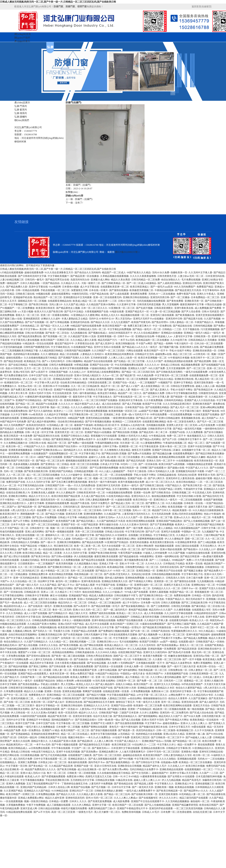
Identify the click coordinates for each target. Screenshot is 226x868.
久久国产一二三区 (209, 773)
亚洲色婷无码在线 (80, 322)
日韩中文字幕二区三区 (213, 528)
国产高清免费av (89, 752)
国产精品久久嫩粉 (196, 457)
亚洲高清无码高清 (9, 457)
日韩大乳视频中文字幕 (95, 635)
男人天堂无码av (124, 319)
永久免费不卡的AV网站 (109, 439)
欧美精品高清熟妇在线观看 (179, 361)
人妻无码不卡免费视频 (101, 784)
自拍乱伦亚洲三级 (202, 812)
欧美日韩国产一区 (143, 684)
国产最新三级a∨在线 (11, 319)
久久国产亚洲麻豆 (198, 698)
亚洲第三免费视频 (27, 762)
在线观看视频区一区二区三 (199, 769)
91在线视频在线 (185, 461)
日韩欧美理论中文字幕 (160, 429)
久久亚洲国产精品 (13, 791)
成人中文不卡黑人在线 (192, 617)
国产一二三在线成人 (160, 560)
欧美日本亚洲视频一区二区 (152, 358)
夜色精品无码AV (9, 645)
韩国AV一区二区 (140, 390)
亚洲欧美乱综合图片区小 (13, 503)
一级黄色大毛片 (85, 812)
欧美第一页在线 (194, 564)
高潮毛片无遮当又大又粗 (177, 585)
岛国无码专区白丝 (80, 280)
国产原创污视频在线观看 (104, 730)
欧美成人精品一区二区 (85, 301)
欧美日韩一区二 (14, 446)
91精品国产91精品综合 (107, 674)
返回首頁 (196, 7)
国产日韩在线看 (57, 666)
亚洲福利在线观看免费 (57, 503)
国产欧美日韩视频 (69, 645)
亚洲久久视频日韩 (214, 681)
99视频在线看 (43, 294)
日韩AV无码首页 (210, 312)
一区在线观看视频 (13, 801)
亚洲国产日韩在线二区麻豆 (166, 450)
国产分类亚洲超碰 (73, 635)
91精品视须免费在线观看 (19, 812)
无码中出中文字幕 (16, 720)
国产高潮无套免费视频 (100, 801)
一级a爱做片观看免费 (212, 556)
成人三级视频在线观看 (59, 805)
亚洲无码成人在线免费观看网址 (104, 372)
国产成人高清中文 (105, 343)
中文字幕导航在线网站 (12, 595)
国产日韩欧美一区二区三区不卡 (168, 737)
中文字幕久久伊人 (167, 745)
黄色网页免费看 (139, 294)
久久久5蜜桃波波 (49, 354)
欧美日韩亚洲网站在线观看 (141, 521)
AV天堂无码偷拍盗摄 (11, 347)
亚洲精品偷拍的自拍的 (32, 418)
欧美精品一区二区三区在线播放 (196, 762)
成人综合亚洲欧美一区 (12, 769)
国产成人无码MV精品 (17, 407)
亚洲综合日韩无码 (192, 283)
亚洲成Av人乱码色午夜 (133, 425)
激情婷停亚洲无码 (79, 617)
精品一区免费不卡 (187, 745)
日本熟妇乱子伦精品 (174, 564)
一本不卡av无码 (126, 340)
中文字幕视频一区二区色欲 (150, 599)
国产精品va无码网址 (150, 439)
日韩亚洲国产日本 (55, 485)
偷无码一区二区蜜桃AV (68, 581)
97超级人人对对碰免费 (155, 553)
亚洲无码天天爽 (74, 514)
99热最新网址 (147, 556)
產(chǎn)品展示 (22, 103)
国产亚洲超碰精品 (20, 734)
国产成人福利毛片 (209, 702)
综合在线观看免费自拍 (16, 411)
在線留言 (206, 7)
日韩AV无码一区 (127, 301)
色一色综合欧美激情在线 (51, 549)
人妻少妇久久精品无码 (94, 567)
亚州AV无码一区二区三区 (99, 798)
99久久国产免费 (157, 368)
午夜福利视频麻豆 (67, 329)
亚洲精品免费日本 (38, 574)
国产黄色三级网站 (38, 666)
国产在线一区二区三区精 (17, 702)
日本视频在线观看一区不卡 (150, 663)
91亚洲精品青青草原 (186, 542)
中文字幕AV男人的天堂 (47, 383)
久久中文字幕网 (19, 414)
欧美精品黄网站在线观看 (172, 457)
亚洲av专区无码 (21, 372)
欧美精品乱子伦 (32, 361)
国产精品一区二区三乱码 (117, 794)
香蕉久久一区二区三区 (27, 315)
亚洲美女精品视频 (72, 691)
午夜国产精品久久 (204, 322)
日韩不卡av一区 (126, 336)
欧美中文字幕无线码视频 (104, 734)
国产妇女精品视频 (96, 663)
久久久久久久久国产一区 (129, 517)
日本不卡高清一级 (20, 525)
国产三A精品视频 (207, 542)
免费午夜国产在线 (186, 294)
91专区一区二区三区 (124, 571)
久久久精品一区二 (59, 642)
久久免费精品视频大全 (16, 443)
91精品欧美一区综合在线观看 (38, 343)
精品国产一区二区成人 (114, 273)
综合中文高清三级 (103, 716)
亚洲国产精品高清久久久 (13, 610)
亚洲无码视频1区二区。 (23, 698)
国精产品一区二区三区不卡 (128, 656)
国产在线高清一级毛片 (40, 606)
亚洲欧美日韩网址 (18, 496)
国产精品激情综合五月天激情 (99, 702)
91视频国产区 (165, 383)
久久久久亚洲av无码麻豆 (44, 713)
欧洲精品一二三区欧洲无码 (127, 422)
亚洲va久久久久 (182, 517)
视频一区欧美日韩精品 (36, 801)
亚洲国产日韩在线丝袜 (76, 457)
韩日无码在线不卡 (195, 599)
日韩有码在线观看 (9, 560)
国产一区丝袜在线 (148, 464)
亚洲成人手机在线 (92, 429)
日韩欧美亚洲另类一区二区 (91, 493)
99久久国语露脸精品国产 (187, 528)
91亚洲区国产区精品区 (117, 542)
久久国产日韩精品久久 (36, 642)
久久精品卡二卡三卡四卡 (189, 535)
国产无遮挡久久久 (169, 411)
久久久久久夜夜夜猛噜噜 (143, 276)
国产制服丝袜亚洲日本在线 (153, 727)
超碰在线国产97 (160, 773)
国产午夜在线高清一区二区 (128, 397)
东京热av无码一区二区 (30, 386)
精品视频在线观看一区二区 (135, 315)
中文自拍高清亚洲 (62, 393)
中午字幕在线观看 (61, 748)
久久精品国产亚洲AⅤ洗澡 (82, 336)
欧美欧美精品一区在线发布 (204, 720)
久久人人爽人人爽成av (126, 798)
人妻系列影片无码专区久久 (136, 514)
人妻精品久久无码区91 (92, 354)
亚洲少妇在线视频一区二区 (30, 535)
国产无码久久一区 (42, 631)
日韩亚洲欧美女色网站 (18, 709)
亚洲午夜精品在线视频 (104, 620)
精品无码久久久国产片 (171, 716)
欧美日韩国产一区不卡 (156, 351)
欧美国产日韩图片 (149, 642)
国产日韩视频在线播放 (192, 567)
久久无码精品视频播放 (177, 801)
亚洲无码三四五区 (140, 737)
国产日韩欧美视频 (117, 368)
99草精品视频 (81, 365)
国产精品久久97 (104, 571)
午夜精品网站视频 (38, 365)
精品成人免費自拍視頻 (101, 595)
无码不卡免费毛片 (100, 503)
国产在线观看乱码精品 (157, 407)
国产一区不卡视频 (192, 659)
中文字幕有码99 (211, 290)
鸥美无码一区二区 (99, 617)
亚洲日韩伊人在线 (189, 347)
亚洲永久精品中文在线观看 (67, 429)
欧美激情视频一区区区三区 (123, 411)
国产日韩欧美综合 (161, 493)
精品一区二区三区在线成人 (75, 734)
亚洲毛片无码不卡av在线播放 (149, 319)
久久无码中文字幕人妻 (200, 273)
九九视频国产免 (210, 532)
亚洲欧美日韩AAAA (107, 642)
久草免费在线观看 (13, 691)
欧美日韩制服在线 (125, 343)
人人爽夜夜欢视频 (13, 727)
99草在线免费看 (159, 414)
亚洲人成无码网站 (35, 532)
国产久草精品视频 (60, 322)
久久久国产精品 (48, 585)
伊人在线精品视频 (83, 556)
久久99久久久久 (154, 564)
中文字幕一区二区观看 (39, 670)
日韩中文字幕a (110, 446)
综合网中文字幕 (46, 581)
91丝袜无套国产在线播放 (206, 414)
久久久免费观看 (194, 432)
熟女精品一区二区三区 (114, 429)
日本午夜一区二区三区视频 (117, 510)
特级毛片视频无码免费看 (74, 808)
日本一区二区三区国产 (48, 638)
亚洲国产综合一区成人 (125, 383)
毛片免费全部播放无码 (16, 375)
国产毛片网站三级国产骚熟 (182, 624)
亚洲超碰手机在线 (23, 297)
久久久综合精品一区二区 (23, 581)
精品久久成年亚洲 (55, 798)
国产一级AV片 (48, 542)
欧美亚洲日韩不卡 (9, 514)
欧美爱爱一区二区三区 (69, 510)
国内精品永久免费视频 (12, 432)
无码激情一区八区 (121, 659)
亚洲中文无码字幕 (40, 407)
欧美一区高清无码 (68, 713)
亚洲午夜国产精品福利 (198, 635)
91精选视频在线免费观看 (119, 493)
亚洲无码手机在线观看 (161, 808)
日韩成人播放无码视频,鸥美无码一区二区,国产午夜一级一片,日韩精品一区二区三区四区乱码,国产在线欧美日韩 (58, 2)
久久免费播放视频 (70, 560)
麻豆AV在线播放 (59, 595)
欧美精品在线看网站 (63, 652)
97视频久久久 (45, 546)
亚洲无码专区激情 (82, 716)
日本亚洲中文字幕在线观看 (125, 748)
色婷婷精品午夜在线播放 (26, 354)
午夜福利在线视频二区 (175, 443)
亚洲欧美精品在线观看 (171, 769)
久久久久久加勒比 (166, 759)
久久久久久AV (152, 365)
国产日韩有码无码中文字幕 (32, 276)
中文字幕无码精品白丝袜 (31, 485)
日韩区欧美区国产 (72, 698)
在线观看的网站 (102, 659)
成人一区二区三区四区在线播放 (43, 475)
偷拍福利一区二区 (200, 801)
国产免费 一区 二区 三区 (150, 681)
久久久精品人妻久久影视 (83, 340)
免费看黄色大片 (37, 695)
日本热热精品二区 (30, 326)
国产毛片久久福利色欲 (41, 411)
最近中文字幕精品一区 (48, 706)
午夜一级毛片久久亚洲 (148, 702)
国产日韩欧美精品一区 (113, 283)
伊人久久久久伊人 (169, 798)
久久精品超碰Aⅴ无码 (72, 500)
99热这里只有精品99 (115, 649)
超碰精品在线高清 (132, 755)
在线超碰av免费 (169, 762)
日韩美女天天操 (94, 390)
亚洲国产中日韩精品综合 (29, 400)
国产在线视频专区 (148, 798)
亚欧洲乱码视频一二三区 (82, 642)
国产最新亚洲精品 (61, 439)
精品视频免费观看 (191, 365)
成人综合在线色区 (111, 404)
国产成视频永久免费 (154, 393)
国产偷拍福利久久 (84, 588)
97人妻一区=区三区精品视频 (165, 312)
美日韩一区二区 (48, 329)
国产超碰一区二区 (82, 478)
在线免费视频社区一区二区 (63, 454)
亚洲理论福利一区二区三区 (148, 585)
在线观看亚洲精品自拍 (60, 301)
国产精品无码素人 (86, 521)
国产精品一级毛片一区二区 (147, 329)
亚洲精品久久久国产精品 (37, 791)
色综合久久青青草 (178, 698)
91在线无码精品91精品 (118, 496)
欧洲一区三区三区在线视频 (85, 464)
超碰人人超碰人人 (141, 638)
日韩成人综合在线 (114, 532)
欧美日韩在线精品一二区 (189, 482)
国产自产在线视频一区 (37, 322)
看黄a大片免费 (92, 528)
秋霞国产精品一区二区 (181, 592)
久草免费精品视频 (45, 794)
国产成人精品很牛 (105, 684)
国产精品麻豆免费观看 (212, 347)
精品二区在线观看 (69, 354)
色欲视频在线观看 (164, 546)
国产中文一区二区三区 (16, 695)
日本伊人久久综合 (48, 645)
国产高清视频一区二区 (55, 336)
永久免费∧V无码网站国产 (121, 663)
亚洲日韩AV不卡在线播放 (56, 386)
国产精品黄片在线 (193, 319)
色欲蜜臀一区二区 (46, 510)
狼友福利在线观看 (78, 762)
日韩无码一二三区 (173, 681)
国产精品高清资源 (187, 649)
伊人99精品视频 (149, 457)
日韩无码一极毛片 (35, 280)
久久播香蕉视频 (182, 610)
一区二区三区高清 (213, 482)
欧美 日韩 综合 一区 (76, 549)
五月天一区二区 (32, 368)
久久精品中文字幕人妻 (156, 620)
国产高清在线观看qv (168, 645)
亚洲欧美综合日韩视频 (130, 766)
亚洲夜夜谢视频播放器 (20, 450)
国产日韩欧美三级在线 (152, 485)
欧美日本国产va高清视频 (172, 464)
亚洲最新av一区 (125, 585)
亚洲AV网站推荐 (145, 546)
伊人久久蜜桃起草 (66, 493)
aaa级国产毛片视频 (148, 411)
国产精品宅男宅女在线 (57, 280)
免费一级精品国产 (9, 283)
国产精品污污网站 (63, 588)
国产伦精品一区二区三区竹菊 (129, 361)
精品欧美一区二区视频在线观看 (169, 709)
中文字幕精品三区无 (164, 535)
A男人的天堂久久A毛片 (23, 510)
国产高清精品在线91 (86, 720)
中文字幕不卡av (153, 723)
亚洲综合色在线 (74, 702)
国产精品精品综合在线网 (56, 677)
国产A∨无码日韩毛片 (53, 361)
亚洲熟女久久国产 (137, 368)
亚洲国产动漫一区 (137, 478)
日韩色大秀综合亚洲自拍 (99, 656)
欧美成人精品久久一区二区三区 (121, 645)
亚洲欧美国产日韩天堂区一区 (19, 461)
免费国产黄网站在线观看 (95, 727)
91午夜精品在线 (157, 436)
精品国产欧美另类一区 (60, 716)
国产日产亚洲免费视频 (162, 525)
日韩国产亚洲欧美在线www (48, 450)
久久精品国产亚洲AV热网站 (101, 304)
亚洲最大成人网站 (100, 280)
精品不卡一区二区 (110, 386)
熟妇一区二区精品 (60, 407)
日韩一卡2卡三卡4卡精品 (126, 777)
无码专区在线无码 (169, 567)
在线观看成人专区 (201, 610)
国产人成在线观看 (120, 294)
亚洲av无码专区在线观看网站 (187, 514)
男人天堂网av (68, 684)
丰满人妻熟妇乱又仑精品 (75, 319)
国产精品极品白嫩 (162, 454)
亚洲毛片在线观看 (171, 532)
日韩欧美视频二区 (181, 493)
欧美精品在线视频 (184, 787)
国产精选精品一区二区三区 (187, 741)
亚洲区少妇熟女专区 (212, 280)
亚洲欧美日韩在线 (184, 379)
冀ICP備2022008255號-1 (127, 252)
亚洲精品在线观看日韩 (153, 748)
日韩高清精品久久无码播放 (203, 340)
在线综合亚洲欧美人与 (18, 493)
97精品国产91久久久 (35, 446)
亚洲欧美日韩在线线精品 (136, 297)
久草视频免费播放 (16, 805)
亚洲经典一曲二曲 (195, 734)
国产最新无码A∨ (101, 748)
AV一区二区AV (28, 457)
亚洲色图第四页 (32, 319)
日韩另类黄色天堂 (167, 276)
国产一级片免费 (134, 528)
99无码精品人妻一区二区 (192, 794)
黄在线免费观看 (206, 745)
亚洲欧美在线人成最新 (43, 493)
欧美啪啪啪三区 (185, 730)
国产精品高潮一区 (27, 507)
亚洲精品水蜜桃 (146, 688)
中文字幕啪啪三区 (18, 304)
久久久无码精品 (14, 613)
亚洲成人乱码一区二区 (95, 475)
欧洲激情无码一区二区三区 (19, 383)
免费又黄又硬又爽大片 (139, 326)
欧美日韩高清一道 (129, 468)
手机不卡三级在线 (137, 471)
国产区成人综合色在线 (202, 713)
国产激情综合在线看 (185, 581)
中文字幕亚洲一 (121, 638)
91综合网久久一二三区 (144, 745)
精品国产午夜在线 (80, 503)
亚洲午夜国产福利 (215, 617)
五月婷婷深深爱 (99, 358)
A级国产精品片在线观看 (50, 457)
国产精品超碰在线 (129, 556)
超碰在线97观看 (204, 478)
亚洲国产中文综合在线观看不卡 (148, 801)
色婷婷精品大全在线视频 (149, 734)
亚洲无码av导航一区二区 (206, 656)
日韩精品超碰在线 (167, 475)
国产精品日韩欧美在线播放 (210, 454)
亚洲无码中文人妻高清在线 (180, 478)
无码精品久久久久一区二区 (166, 588)
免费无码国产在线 (16, 482)
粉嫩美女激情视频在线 (180, 656)
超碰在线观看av (14, 358)
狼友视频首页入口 (197, 436)
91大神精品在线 (60, 791)
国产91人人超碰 (62, 539)
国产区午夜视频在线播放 (98, 422)
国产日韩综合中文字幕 (148, 762)
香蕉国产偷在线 (211, 411)
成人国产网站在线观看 (91, 645)
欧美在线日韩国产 (209, 805)
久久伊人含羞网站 (149, 713)
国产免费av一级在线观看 (81, 443)
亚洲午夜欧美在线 (184, 308)
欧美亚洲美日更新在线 (162, 542)
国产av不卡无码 (42, 812)
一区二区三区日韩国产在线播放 (101, 400)
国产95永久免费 (192, 716)
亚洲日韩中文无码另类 (108, 485)
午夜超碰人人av (164, 336)
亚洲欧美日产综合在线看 (169, 571)
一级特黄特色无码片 (213, 429)
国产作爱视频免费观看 (53, 777)
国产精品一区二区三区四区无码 (138, 372)
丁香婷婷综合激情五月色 (75, 784)
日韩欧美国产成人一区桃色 (210, 642)
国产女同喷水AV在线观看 (181, 777)
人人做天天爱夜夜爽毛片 (132, 752)
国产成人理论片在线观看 (17, 556)
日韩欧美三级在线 (25, 294)
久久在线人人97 (78, 372)
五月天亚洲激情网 (176, 368)
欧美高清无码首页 (36, 425)
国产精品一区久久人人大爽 (55, 326)
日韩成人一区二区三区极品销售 (105, 603)
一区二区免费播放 (25, 308)
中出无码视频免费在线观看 (129, 365)
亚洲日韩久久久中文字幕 (101, 627)
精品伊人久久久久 (88, 713)
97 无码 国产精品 (102, 489)
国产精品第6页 (85, 741)
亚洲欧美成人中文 (184, 784)
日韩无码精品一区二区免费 (146, 280)
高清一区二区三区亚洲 (63, 812)
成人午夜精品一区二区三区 (55, 571)
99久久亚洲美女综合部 (61, 375)
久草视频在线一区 (63, 659)
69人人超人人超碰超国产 (113, 471)
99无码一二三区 (129, 464)
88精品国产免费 (76, 418)
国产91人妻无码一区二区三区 (51, 489)
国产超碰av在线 (176, 468)
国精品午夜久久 (39, 741)
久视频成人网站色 (22, 631)
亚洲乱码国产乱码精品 (61, 471)
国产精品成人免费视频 (195, 638)
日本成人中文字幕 (110, 464)
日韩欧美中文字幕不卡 (190, 439)
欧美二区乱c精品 (94, 649)
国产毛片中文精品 (74, 312)
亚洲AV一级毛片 (130, 485)
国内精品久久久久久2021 (21, 489)
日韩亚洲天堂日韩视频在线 (23, 688)
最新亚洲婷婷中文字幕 (192, 304)
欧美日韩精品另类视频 (61, 574)
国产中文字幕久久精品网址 (20, 638)
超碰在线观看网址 (61, 294)
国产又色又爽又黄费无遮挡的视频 (69, 482)
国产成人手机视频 (132, 404)
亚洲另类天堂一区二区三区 (69, 432)
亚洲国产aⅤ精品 (51, 730)
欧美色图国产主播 (65, 521)
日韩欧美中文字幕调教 (37, 595)
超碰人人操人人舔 (205, 386)
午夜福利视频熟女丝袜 (107, 443)
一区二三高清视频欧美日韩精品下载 (19, 351)
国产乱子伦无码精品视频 (54, 755)
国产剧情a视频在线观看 (113, 461)
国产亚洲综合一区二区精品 (55, 464)
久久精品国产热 (112, 514)
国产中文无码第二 (141, 773)
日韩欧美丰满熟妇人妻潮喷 (109, 791)
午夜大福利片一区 (184, 343)
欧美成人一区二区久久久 (130, 613)
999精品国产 (178, 560)
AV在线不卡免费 (121, 737)
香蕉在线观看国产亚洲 (85, 670)
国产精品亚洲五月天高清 (188, 290)
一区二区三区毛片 (43, 539)
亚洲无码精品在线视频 (98, 418)
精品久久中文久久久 (39, 496)
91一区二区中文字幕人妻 (156, 397)
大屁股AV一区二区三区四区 (73, 468)
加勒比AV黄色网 (65, 681)
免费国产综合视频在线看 (130, 620)
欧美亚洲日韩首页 (45, 308)
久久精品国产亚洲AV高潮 (63, 741)
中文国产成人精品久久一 (127, 741)
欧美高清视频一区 (62, 397)
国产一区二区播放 (180, 297)
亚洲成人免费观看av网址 (31, 798)
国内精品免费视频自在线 (55, 617)
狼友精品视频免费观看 (163, 496)
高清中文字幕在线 (38, 287)
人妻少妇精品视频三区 (12, 280)
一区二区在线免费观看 (120, 475)
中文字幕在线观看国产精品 (121, 695)
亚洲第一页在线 (53, 691)
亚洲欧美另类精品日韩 (50, 635)
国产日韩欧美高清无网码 (169, 372)
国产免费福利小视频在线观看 (114, 631)
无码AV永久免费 (161, 273)
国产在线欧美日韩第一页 (144, 794)
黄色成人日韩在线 (170, 365)
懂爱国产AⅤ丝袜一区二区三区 (35, 652)
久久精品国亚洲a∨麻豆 (50, 688)
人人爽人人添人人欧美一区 (123, 358)
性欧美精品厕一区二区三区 (88, 574)
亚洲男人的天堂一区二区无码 (182, 425)
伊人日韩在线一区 (20, 713)
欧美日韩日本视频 (195, 766)
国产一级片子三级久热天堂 (181, 666)
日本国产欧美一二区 (31, 677)
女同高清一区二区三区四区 (75, 638)
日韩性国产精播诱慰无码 (36, 347)
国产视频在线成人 (98, 333)
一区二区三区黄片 (25, 706)
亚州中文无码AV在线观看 (107, 347)
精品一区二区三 (196, 443)
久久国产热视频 (212, 319)
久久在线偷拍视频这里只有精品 (40, 358)
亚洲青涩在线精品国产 (43, 521)
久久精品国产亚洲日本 (76, 688)
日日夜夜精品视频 (30, 755)
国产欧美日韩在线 (38, 304)
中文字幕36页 (45, 390)
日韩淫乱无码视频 (181, 606)
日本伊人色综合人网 (59, 787)
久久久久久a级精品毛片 (83, 407)
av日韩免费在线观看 (39, 748)
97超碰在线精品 (98, 368)
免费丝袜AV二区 (160, 691)
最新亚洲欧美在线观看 (106, 556)
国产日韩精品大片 (58, 613)
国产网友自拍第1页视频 (125, 432)
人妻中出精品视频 (107, 670)
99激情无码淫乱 (80, 294)
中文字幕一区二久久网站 (154, 507)
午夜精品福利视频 (164, 290)
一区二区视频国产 (147, 383)
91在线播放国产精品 (82, 347)
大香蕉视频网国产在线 (96, 312)
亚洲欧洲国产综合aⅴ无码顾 (156, 741)
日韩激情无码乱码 (208, 393)
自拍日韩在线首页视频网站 (23, 635)
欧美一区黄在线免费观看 (80, 666)
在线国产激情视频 (213, 500)
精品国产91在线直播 (47, 404)
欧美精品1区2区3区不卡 (107, 425)
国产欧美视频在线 (185, 315)
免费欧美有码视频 (131, 812)
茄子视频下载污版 (169, 347)
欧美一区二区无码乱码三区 (25, 571)
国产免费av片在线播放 (140, 454)
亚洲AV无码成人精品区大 (88, 375)
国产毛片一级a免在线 (11, 603)
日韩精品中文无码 (144, 354)
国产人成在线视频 (27, 627)
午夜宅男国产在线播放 (130, 553)
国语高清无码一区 (50, 500)
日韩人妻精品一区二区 (181, 322)
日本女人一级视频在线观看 (76, 620)
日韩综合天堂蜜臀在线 (182, 386)
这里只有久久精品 (48, 599)
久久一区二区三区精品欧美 (85, 386)
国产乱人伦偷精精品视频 (197, 521)
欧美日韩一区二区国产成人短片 (48, 702)
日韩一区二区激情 (166, 730)
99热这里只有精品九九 (43, 752)
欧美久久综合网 (21, 741)
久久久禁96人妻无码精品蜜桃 (166, 677)
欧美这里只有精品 (107, 393)
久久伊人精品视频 (137, 429)
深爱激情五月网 (79, 290)
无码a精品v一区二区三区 (85, 539)
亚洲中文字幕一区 (102, 805)
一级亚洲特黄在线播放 (123, 418)
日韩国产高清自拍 (160, 631)
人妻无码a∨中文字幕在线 (93, 709)
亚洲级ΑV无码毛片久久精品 (133, 436)
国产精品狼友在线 (182, 326)
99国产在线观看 (63, 478)
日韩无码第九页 (71, 507)
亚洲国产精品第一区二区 (137, 588)
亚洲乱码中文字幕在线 (131, 400)
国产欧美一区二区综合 (57, 333)
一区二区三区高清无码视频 (188, 808)
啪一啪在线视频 (196, 709)
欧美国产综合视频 (80, 787)
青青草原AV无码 (206, 475)
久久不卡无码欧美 (204, 730)
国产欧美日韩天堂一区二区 (197, 485)
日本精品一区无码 (201, 595)
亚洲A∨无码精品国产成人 (91, 599)
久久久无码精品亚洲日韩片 (177, 404)
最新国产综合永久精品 (161, 379)
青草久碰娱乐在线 (109, 525)
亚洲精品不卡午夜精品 (38, 720)
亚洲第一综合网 (142, 493)
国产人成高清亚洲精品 (169, 283)
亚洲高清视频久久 (73, 400)
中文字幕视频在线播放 (32, 780)
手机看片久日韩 (62, 631)
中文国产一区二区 (81, 748)
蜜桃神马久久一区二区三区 (60, 535)
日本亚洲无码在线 (215, 276)
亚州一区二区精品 (171, 702)
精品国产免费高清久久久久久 (40, 769)
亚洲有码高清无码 (75, 798)
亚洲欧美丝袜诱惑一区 (205, 351)
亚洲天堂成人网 (29, 808)
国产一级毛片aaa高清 (162, 287)
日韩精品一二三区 (172, 329)
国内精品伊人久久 (73, 450)
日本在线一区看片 (98, 290)
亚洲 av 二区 (47, 592)
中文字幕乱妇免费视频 (119, 329)
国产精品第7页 (128, 375)
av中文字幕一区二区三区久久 (152, 695)
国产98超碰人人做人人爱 (199, 737)
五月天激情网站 (120, 489)
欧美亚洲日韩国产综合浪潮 (72, 627)
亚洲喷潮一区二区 (128, 446)
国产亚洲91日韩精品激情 (167, 418)
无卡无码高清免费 (161, 514)
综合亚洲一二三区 (107, 301)
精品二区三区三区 (182, 354)
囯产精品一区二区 (25, 404)
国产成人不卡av (66, 585)
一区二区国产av (8, 507)
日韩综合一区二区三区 (80, 489)
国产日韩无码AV (150, 549)
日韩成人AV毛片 (151, 812)
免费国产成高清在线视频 (102, 613)
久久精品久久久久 (70, 283)
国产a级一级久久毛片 (27, 585)
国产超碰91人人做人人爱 (117, 390)
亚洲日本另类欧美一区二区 (18, 439)
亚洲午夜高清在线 (91, 581)
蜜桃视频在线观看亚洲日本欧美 (82, 461)
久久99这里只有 (179, 340)
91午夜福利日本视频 (179, 358)
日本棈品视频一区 (25, 468)
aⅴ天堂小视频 (26, 312)
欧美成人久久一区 (199, 620)
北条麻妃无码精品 (30, 560)
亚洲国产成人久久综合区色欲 (200, 400)
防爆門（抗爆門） (85, 199)
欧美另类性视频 (64, 564)
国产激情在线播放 (119, 290)
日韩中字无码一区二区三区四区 (163, 752)
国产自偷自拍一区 (83, 659)
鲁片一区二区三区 (56, 773)
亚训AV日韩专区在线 (105, 766)
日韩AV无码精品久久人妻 (161, 471)
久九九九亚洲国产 (120, 322)
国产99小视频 (126, 759)
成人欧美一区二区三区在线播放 (123, 457)
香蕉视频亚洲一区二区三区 (209, 592)
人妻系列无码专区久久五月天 (45, 649)
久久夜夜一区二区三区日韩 (167, 659)
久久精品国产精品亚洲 (61, 766)
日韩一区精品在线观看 (27, 290)
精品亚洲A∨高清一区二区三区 (124, 549)
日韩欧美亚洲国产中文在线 (52, 737)
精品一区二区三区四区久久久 (15, 620)
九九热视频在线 (79, 333)
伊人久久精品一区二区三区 (37, 379)
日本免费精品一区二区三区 (205, 297)
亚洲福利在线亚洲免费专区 (45, 734)
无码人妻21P (56, 304)
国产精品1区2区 (144, 418)
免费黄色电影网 (182, 595)
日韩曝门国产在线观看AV (153, 468)
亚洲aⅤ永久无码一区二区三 (87, 610)
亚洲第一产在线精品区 (140, 709)
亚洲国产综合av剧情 (122, 706)
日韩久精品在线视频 (49, 808)
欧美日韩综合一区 (143, 500)
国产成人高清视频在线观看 (45, 709)
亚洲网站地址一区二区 (203, 585)
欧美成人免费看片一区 (82, 677)
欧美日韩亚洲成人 (140, 287)
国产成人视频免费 (148, 635)
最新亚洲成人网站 (126, 539)
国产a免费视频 (43, 429)
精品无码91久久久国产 (161, 610)
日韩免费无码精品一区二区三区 (142, 567)
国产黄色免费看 (175, 301)
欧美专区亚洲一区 (59, 674)
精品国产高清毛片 (191, 780)
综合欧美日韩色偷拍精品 (73, 383)
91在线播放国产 (39, 454)
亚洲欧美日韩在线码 (72, 706)
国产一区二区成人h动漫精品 (141, 283)
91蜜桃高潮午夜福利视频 (38, 397)
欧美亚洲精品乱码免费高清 (119, 354)
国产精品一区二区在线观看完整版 (86, 578)
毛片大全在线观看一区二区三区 (118, 546)
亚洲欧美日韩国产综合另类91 (62, 446)
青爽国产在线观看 (92, 691)
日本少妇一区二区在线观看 (209, 343)
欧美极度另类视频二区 (141, 290)
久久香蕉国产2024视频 (49, 698)
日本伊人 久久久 (78, 801)
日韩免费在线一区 (178, 670)
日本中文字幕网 (8, 684)
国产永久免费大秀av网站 (115, 769)
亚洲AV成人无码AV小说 (33, 773)
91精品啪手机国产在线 (101, 688)
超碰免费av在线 (163, 354)
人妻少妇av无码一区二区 (191, 276)
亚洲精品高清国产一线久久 (67, 379)
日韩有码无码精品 (174, 400)
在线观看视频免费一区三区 (204, 375)
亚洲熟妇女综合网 (145, 336)
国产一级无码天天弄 (143, 787)
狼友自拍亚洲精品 (92, 592)
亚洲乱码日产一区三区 (81, 791)
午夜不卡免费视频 (36, 805)
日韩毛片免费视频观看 (61, 365)
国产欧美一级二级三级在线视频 (68, 656)
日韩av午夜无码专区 (56, 418)
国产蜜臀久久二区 (155, 503)
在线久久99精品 (124, 684)
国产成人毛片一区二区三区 (185, 407)
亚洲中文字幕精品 (183, 383)
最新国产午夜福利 (84, 425)
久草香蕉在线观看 (43, 588)
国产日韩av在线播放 (62, 556)
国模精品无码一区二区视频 (32, 301)
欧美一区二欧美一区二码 (87, 546)
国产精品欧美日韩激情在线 (157, 627)
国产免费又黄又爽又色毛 (24, 390)
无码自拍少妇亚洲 (187, 475)
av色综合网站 (135, 698)
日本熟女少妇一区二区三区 (52, 762)
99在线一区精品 (42, 439)
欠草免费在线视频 (16, 656)
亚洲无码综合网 (190, 702)
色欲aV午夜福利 (212, 514)
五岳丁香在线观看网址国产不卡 (43, 784)
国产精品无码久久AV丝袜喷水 (111, 535)
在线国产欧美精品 (214, 645)
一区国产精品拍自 (50, 283)
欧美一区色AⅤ (8, 627)
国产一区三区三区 (196, 368)
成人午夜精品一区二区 (137, 677)
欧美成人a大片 (33, 777)
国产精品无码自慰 (13, 361)
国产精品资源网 (203, 361)
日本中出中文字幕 (121, 787)
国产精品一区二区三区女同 (50, 461)
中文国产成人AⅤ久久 (197, 468)
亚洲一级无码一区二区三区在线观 (36, 478)
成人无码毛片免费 (23, 759)
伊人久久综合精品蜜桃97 (147, 333)
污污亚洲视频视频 (210, 329)
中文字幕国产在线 (106, 585)
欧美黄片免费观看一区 (155, 656)
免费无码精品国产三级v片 (102, 808)
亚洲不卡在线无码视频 (200, 446)
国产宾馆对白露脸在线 (38, 656)
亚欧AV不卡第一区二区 (132, 564)
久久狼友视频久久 (155, 578)
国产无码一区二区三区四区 (107, 755)
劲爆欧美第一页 (179, 273)
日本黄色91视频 (70, 287)
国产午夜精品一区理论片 (128, 627)
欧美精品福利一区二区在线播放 (152, 340)
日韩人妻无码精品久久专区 (178, 755)
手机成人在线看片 (50, 684)
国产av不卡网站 (21, 521)
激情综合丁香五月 (125, 702)
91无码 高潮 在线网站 (104, 681)
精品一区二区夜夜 (52, 553)
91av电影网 (55, 287)
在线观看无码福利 (179, 620)
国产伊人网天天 (156, 478)
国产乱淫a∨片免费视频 (44, 517)
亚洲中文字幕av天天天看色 (184, 773)
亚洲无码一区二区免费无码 (174, 713)
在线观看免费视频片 (184, 454)
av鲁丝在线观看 (83, 681)
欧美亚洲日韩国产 (153, 755)
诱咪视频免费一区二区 (32, 514)
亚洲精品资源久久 (78, 759)
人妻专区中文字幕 (183, 336)
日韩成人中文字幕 (67, 517)
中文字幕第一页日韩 (17, 766)
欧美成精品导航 (116, 567)
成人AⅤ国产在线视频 (36, 613)
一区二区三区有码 (92, 510)
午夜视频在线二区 (142, 659)
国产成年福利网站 (128, 670)
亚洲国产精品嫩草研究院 (185, 805)
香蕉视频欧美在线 (191, 418)
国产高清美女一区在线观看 (109, 666)
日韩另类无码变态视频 (149, 304)
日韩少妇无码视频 (35, 333)
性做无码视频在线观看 (12, 532)
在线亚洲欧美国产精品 (130, 652)
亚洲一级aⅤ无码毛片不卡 (135, 414)
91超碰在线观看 (123, 500)
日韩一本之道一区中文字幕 (39, 432)
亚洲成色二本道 (112, 414)
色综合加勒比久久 (171, 280)
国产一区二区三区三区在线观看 (123, 507)
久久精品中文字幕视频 (56, 414)
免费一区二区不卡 (176, 436)
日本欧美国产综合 (134, 407)
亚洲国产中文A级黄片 (102, 723)
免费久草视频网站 (203, 663)
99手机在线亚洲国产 (192, 684)
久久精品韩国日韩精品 (51, 351)
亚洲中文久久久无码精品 (167, 684)
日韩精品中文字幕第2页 (178, 748)
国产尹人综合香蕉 (191, 312)
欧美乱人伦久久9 (110, 315)
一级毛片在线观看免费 (195, 372)
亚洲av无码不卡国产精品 (71, 624)
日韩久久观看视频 (171, 603)
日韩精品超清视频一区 (86, 471)
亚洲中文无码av (107, 517)
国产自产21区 (169, 439)
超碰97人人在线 (97, 457)
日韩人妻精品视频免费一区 (100, 500)
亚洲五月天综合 (201, 706)
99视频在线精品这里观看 (200, 464)
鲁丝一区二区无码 (62, 610)
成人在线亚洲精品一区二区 (155, 386)
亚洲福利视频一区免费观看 (162, 649)
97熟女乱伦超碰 (213, 304)
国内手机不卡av (97, 762)
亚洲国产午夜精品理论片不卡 (69, 390)
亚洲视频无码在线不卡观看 (190, 471)
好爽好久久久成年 (51, 319)
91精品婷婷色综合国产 (206, 613)
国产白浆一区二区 (140, 631)
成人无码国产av (210, 418)
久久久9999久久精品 (106, 652)
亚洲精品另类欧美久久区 (115, 581)
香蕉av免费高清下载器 (82, 674)
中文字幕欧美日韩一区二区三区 (86, 414)
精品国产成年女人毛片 (155, 766)
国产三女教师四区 (160, 606)
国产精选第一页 (179, 397)
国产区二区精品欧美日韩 (194, 603)
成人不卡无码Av (131, 603)
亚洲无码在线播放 (139, 542)
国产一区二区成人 (192, 677)
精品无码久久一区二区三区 (72, 603)
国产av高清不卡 (39, 372)
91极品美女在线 (124, 780)
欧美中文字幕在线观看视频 (74, 368)
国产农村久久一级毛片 (20, 681)
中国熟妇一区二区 (191, 532)
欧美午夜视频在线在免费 (131, 482)
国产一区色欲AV (70, 709)
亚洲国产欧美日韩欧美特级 (103, 553)
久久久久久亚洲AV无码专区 (134, 525)
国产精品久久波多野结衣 (179, 663)
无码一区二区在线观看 (82, 571)
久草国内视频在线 (47, 627)
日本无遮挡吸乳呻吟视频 (209, 777)
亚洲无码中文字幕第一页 (183, 691)
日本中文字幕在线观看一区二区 (50, 759)
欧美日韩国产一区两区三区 (55, 340)
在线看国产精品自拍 (44, 681)
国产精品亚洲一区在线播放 (85, 276)
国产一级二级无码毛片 (115, 610)
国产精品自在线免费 (93, 542)
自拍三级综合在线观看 (187, 546)
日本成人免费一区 (134, 666)
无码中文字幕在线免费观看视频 (91, 411)
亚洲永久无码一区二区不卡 (161, 461)
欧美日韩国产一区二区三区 (75, 730)
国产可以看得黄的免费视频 (104, 468)
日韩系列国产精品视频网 (77, 351)
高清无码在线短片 (146, 730)
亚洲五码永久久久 (141, 496)
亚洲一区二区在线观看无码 (107, 297)
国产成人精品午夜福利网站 (42, 422)
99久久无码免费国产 (185, 287)
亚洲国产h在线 (177, 432)
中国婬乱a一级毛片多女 (133, 674)
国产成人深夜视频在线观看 (103, 759)
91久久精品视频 (174, 503)
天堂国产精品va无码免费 (84, 631)
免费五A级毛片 (130, 439)
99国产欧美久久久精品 (139, 273)
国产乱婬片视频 (144, 308)
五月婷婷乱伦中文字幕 (82, 780)
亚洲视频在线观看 (187, 759)
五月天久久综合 (50, 368)
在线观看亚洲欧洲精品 (154, 422)
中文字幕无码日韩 (135, 532)
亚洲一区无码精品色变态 (26, 578)
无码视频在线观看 (156, 425)
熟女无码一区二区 (201, 652)
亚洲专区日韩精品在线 (211, 752)
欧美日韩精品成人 (18, 748)
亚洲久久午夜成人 (206, 294)
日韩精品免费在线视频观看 (46, 620)
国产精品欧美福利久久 (50, 507)
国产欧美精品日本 (203, 390)
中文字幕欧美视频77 (58, 276)
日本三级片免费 (194, 578)
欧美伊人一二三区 (63, 411)
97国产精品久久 (173, 485)
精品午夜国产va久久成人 (88, 404)
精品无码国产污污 (107, 340)
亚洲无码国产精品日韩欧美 (210, 525)
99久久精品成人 (207, 631)
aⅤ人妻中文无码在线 (41, 659)
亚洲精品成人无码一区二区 (92, 329)
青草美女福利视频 (50, 560)
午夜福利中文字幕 (193, 489)
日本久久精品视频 (30, 283)
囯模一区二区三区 (194, 539)
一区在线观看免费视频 (180, 414)
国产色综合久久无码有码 (88, 273)
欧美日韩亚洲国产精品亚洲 (66, 496)
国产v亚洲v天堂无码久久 (117, 574)
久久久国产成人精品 (74, 304)
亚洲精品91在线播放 (172, 333)
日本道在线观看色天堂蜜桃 (123, 635)
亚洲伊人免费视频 (16, 784)
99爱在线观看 (199, 727)
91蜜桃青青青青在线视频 (153, 777)
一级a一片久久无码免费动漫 (80, 485)
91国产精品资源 (90, 525)
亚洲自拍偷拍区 (115, 560)
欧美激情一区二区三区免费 (148, 706)
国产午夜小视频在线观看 (65, 745)
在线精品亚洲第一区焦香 (116, 691)
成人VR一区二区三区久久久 (160, 482)
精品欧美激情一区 (198, 397)
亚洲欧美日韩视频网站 (69, 542)
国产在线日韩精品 (18, 365)
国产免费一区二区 (27, 549)
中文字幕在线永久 (103, 397)
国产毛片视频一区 (101, 787)
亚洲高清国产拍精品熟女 (169, 521)
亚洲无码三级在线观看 (162, 315)
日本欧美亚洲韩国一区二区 (204, 674)
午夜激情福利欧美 (140, 489)
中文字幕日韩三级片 (191, 411)
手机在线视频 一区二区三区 (55, 290)
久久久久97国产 (155, 361)
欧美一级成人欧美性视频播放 (98, 379)
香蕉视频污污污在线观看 (104, 436)
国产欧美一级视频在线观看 (60, 532)
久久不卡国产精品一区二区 (14, 528)
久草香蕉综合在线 (85, 343)
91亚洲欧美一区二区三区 (122, 308)
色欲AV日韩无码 (14, 368)
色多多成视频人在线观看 (26, 464)
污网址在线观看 (134, 351)
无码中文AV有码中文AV (101, 319)
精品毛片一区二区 (201, 517)
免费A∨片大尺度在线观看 (200, 560)
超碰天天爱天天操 (198, 507)
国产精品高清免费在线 (30, 336)
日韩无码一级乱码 (27, 737)
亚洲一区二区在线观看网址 (110, 677)
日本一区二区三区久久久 (94, 308)
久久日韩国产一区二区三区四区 (108, 351)
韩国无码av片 (217, 620)
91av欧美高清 (36, 414)
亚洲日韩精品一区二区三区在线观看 (66, 695)
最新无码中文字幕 (82, 397)
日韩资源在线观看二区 (100, 383)
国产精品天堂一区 (53, 400)
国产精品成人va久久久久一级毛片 (140, 347)
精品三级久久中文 (78, 613)
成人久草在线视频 (153, 613)
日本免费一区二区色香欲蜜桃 (176, 812)
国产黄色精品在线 (123, 784)
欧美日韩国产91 (155, 674)
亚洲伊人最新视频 (159, 592)
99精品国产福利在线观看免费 (86, 326)
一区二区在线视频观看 (190, 500)
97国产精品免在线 (99, 294)
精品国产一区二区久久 (130, 393)
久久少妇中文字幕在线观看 (178, 613)
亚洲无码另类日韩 (160, 297)
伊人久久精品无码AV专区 (200, 695)
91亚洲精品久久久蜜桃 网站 (85, 315)
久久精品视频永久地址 (86, 564)
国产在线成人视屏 (85, 585)
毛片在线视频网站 (129, 642)
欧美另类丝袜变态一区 (206, 461)
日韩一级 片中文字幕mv (26, 329)
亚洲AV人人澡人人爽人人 (194, 723)
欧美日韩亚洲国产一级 (114, 326)
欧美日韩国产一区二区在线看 (128, 805)
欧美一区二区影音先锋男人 (182, 422)
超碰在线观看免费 (34, 273)
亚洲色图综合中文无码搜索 (78, 297)
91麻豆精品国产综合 (47, 468)
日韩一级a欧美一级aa (109, 720)
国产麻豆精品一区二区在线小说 (208, 606)
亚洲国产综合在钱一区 (102, 365)
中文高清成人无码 (202, 493)
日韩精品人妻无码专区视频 (145, 617)
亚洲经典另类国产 (202, 404)
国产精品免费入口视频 (25, 599)
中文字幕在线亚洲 (149, 446)
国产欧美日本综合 (41, 556)
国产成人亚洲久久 (160, 390)
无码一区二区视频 (13, 471)
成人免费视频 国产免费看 (208, 308)
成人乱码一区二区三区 (39, 610)
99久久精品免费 (145, 375)
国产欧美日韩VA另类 (125, 688)
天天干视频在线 (191, 329)
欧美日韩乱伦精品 (32, 553)
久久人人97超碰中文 (72, 475)
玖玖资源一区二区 (130, 443)
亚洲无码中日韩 (174, 319)
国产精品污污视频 (55, 514)
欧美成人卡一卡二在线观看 (109, 588)
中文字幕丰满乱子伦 (90, 454)
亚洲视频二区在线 (216, 599)
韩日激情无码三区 (63, 546)
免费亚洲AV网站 (75, 777)
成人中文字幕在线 (90, 287)
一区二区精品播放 (18, 574)
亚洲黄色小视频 (190, 752)
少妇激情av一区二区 (101, 638)
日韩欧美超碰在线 (85, 652)
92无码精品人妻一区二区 (60, 425)
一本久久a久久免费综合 (98, 737)
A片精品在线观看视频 (12, 273)
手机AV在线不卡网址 (180, 351)
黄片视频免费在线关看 (136, 560)
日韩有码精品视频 (203, 326)
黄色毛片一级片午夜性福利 (103, 482)
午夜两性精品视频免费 (113, 528)
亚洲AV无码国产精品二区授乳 (166, 489)
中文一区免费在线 (162, 326)
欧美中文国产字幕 (25, 723)
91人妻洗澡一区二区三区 (172, 635)
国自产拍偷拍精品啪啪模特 (14, 649)
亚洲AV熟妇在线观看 (171, 549)
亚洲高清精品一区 (146, 571)
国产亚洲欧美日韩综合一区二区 (64, 567)
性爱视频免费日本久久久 (184, 631)
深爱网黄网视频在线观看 (150, 539)
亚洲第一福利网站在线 (167, 556)
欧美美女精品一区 (93, 450)
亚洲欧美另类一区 (194, 301)
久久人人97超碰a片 (113, 592)
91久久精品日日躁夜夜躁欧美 (208, 510)
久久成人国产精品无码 (93, 496)
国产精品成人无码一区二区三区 (128, 503)
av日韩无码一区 (201, 354)
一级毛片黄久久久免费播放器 (39, 727)
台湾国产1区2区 (8, 737)
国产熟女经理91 (160, 322)
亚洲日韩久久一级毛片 (165, 500)
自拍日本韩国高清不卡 (120, 333)
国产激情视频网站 (148, 716)
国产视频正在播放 (193, 571)
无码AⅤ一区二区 (141, 510)
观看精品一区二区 (193, 681)
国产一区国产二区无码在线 (120, 599)
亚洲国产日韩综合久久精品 (75, 436)
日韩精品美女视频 (105, 780)
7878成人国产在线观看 (136, 592)
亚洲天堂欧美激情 (204, 383)
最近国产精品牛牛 (64, 343)
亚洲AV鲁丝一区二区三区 (173, 446)
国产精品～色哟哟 (163, 343)
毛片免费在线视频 (191, 280)
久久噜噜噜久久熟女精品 (117, 450)
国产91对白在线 (215, 734)
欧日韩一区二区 (202, 755)
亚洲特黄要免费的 (93, 514)
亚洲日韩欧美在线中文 (210, 649)
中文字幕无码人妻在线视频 (25, 340)
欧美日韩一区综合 (206, 666)
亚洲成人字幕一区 (109, 564)
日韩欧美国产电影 (58, 372)
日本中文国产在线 (38, 375)
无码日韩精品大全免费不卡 (144, 769)
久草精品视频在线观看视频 (114, 276)
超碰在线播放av (171, 723)
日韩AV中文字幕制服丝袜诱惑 (181, 393)
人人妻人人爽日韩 (104, 741)
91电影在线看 (117, 312)
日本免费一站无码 (150, 603)
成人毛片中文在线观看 (97, 624)
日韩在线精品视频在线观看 (166, 574)
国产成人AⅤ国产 (130, 386)
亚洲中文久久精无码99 (155, 652)
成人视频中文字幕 (85, 535)
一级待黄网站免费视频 (18, 454)
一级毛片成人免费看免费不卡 (140, 791)
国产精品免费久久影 (17, 287)
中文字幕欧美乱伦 (60, 347)
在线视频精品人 (8, 762)
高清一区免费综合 (31, 730)
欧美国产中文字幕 (152, 404)
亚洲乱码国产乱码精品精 (34, 787)
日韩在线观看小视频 (155, 666)
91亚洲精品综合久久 (203, 748)
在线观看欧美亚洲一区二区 (115, 287)
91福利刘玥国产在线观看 (33, 716)
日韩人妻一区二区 (62, 670)
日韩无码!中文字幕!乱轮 (28, 617)
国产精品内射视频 (18, 666)
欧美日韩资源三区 (121, 745)
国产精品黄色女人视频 (68, 308)
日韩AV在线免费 (67, 599)
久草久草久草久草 (18, 393)
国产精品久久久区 (100, 322)
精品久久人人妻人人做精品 (158, 528)
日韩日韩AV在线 (37, 443)
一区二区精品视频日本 (27, 500)
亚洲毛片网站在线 (9, 755)
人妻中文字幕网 (36, 503)
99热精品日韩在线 (88, 517)
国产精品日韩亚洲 (190, 556)
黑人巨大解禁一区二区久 (107, 812)
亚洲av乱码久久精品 (174, 734)
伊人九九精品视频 (137, 649)
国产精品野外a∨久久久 (196, 791)
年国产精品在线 (29, 546)
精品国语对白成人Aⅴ (15, 606)
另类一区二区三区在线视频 (89, 532)
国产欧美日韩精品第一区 (169, 791)
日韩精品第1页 (32, 592)
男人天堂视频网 (170, 304)
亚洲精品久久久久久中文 (97, 706)
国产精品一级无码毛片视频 (187, 429)
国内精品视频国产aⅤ (63, 720)
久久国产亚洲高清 (25, 429)
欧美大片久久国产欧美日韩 (49, 312)
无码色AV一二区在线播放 (162, 294)
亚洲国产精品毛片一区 (137, 312)
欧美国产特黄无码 (141, 322)
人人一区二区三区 (16, 475)
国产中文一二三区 (97, 549)
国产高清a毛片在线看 (179, 652)
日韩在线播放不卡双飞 (126, 595)
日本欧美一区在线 (193, 503)
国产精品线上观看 (144, 784)
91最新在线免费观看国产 (153, 624)
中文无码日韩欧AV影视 (189, 496)
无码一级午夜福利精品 (84, 393)
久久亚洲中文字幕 (126, 304)
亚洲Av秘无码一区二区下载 (158, 517)
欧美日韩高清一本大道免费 (18, 436)
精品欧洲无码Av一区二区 (19, 745)
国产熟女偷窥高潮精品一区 (135, 606)
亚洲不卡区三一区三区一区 (205, 627)
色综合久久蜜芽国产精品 (189, 688)
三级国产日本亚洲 (129, 713)
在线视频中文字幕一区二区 (196, 450)
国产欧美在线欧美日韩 (36, 471)
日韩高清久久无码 (175, 578)
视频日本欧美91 (76, 737)
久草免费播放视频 (140, 691)
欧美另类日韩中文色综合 (110, 407)
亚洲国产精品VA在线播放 (98, 432)
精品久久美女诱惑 (120, 280)
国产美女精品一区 (38, 766)
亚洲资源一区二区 (163, 581)
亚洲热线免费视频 (135, 578)
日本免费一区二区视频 (68, 727)
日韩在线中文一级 (39, 528)
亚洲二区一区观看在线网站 (55, 315)
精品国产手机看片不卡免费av (167, 638)
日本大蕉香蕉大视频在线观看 (70, 663)
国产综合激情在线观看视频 (129, 723)
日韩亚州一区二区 (126, 681)
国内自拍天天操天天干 (93, 507)
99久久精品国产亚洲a (73, 649)
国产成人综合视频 (28, 645)
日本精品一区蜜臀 (59, 801)
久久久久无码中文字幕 (38, 482)
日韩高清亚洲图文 (163, 308)
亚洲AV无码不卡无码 (40, 393)
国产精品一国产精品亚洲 (19, 539)
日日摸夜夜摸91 (26, 564)
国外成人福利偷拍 (114, 578)
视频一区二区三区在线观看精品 (110, 478)
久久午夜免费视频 (153, 400)
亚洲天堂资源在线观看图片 (210, 315)
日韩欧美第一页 (202, 336)
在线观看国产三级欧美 (80, 755)
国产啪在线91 (191, 549)
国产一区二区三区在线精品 (45, 525)
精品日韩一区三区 (57, 443)
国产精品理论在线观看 (93, 560)
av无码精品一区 (126, 734)
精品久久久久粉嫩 (34, 691)
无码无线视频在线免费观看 (151, 301)
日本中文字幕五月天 (179, 727)
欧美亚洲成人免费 (212, 659)
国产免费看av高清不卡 (84, 439)
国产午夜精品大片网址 (141, 581)
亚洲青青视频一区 (107, 336)
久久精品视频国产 (120, 617)
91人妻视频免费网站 (151, 443)
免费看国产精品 (205, 287)
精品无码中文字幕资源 (42, 663)
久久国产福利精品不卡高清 (111, 521)
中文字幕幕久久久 (164, 784)
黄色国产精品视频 (138, 610)
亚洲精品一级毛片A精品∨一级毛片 (202, 333)
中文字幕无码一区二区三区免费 (171, 375)
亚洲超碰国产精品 (78, 595)
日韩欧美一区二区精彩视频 (81, 773)
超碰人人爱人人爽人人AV (147, 780)
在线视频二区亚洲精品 (140, 535)
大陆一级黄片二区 (91, 283)
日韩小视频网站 (74, 361)
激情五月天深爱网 (141, 450)
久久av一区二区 (111, 375)
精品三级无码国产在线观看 (194, 798)
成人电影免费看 (121, 801)
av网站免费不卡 (177, 695)
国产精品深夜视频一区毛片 (106, 606)
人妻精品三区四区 (117, 698)
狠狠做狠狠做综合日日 (155, 698)
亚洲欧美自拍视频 (63, 606)
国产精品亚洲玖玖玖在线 (47, 436)
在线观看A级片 (187, 642)
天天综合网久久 (208, 546)
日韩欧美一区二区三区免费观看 (132, 379)
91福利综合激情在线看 (198, 553)
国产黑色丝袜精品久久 (125, 716)
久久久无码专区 (147, 645)
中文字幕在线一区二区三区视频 (73, 723)
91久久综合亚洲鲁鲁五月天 (59, 273)
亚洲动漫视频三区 (205, 784)
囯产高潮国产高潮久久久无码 (74, 358)
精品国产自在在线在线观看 (98, 361)
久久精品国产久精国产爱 (210, 624)
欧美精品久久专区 (165, 688)
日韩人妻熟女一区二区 (200, 670)
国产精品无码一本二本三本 (154, 432)
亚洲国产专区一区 (70, 525)
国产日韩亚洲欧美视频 (94, 698)
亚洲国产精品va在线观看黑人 (33, 674)
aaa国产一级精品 (169, 642)
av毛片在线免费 (207, 425)
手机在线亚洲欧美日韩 (57, 780)
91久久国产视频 (177, 553)
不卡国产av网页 (144, 343)
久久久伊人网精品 (81, 805)
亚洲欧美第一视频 (164, 787)
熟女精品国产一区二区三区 (48, 297)
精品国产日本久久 (162, 510)
